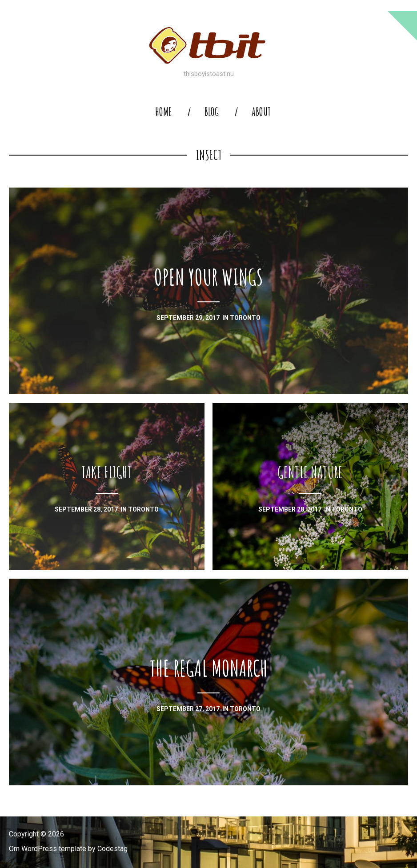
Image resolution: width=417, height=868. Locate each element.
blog (212, 112)
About (261, 112)
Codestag (112, 849)
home (163, 112)
